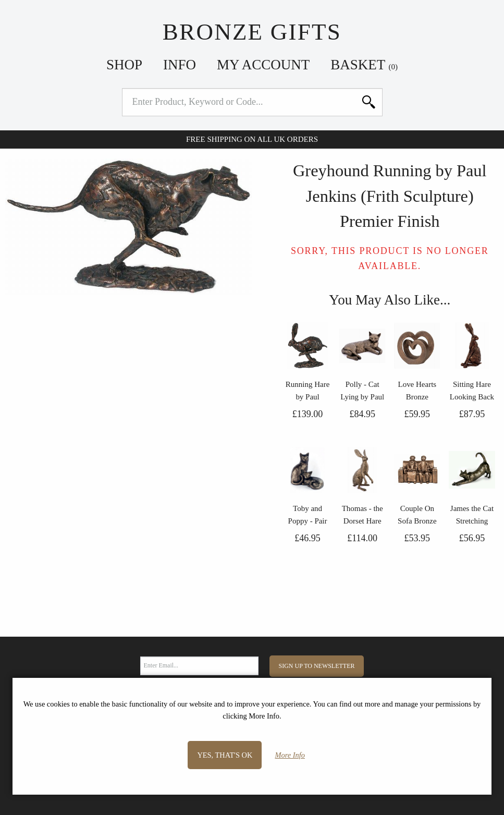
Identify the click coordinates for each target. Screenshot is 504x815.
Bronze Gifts (252, 32)
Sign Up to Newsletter (317, 666)
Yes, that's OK (225, 755)
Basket (364, 65)
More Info (290, 755)
